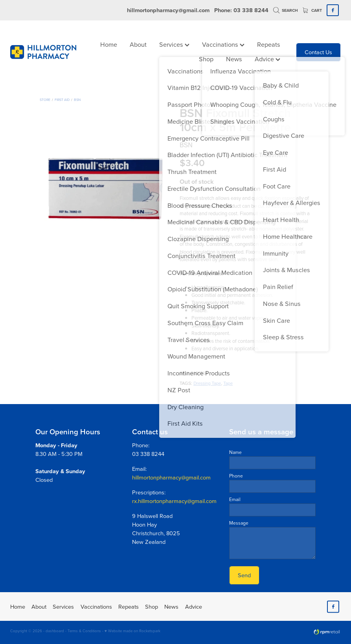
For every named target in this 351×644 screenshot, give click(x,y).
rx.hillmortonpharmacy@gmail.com (174, 501)
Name (235, 452)
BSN (77, 100)
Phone (236, 476)
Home (109, 44)
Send (244, 575)
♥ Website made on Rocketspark (132, 631)
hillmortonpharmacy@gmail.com (168, 10)
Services (174, 44)
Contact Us (318, 52)
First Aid (62, 100)
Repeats (269, 44)
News (234, 59)
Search (286, 10)
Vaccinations (223, 44)
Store (45, 100)
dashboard (55, 631)
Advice (267, 59)
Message (239, 523)
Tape (228, 383)
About (138, 44)
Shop (206, 59)
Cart (312, 10)
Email (235, 499)
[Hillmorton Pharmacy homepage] (43, 52)
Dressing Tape (207, 383)
